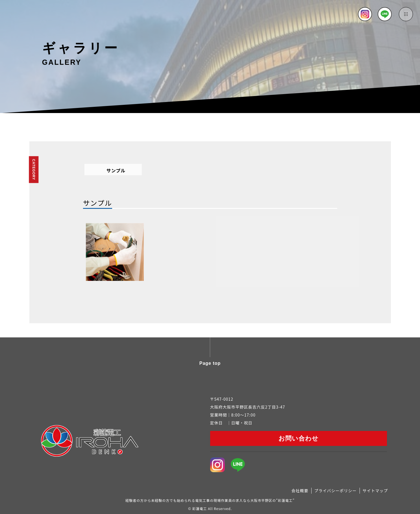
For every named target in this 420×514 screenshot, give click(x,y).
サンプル (116, 170)
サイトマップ (375, 491)
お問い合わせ (299, 438)
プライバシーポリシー (336, 491)
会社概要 (300, 491)
